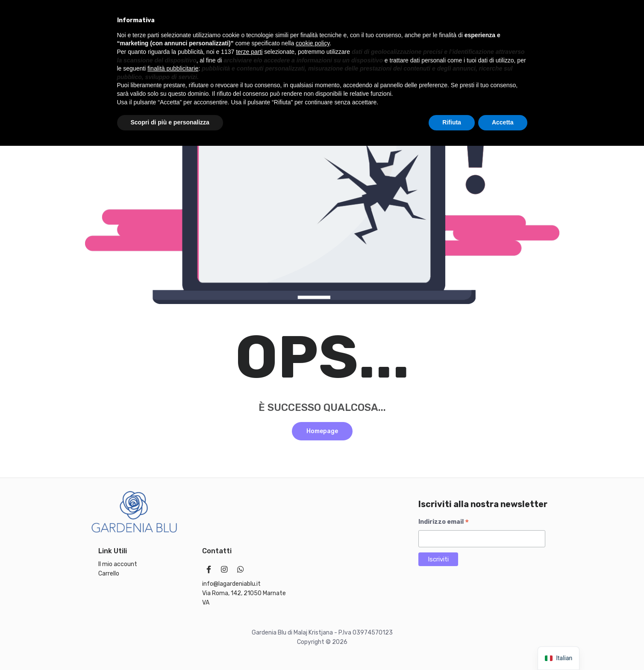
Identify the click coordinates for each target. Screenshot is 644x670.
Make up (249, 50)
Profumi (209, 50)
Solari (321, 50)
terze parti (249, 576)
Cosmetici (359, 50)
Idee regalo (108, 50)
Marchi (400, 50)
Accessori (105, 70)
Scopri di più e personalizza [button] (170, 646)
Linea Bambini (161, 50)
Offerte (435, 50)
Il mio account (156, 70)
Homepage (322, 431)
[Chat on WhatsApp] (548, 50)
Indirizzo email (444, 522)
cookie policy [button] (313, 568)
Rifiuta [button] (452, 646)
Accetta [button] (503, 646)
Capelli (286, 50)
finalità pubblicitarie (173, 593)
